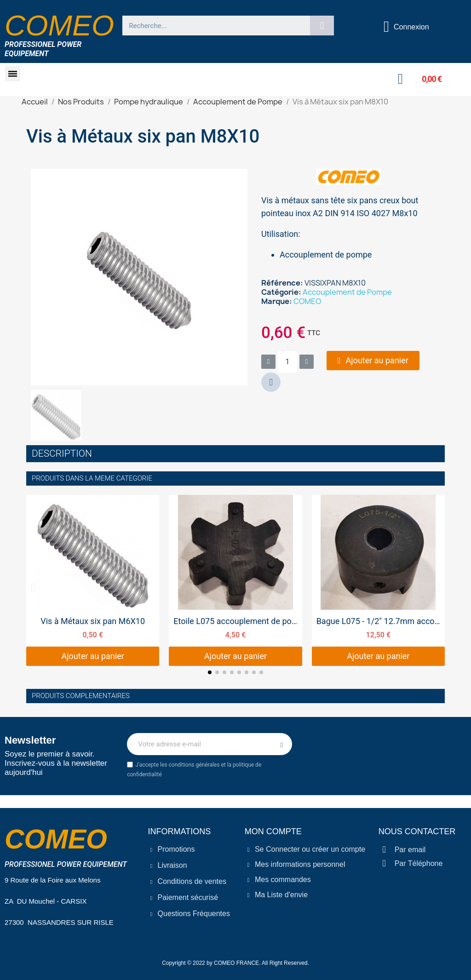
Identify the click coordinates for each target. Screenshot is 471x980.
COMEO (307, 301)
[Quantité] (287, 362)
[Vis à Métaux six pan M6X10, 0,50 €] (93, 580)
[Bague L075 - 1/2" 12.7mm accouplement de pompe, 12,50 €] (378, 580)
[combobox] (213, 26)
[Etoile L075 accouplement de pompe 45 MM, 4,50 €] (235, 580)
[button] (13, 74)
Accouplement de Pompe (347, 292)
